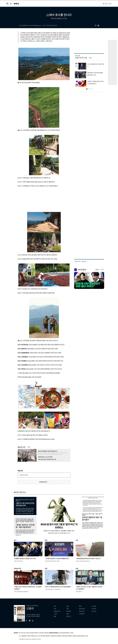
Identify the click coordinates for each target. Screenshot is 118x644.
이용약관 (46, 633)
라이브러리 (82, 611)
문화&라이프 (57, 611)
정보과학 (69, 611)
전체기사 (69, 616)
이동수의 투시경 (81, 58)
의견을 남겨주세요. (24, 475)
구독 (29, 447)
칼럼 (55, 616)
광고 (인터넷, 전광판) (29, 633)
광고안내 (94, 611)
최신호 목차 (82, 609)
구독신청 (94, 609)
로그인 (110, 4)
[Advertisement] (40, 198)
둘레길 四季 (22, 447)
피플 (68, 614)
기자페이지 (82, 614)
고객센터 (41, 633)
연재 (80, 606)
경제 (68, 606)
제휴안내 (37, 633)
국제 (68, 609)
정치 (55, 606)
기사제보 (94, 606)
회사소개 (21, 633)
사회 (55, 609)
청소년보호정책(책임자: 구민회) (66, 633)
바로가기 (97, 270)
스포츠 (56, 614)
